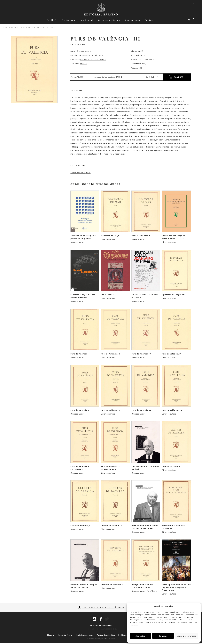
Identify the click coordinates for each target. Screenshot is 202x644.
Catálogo (52, 20)
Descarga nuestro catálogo (103, 608)
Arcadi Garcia (97, 55)
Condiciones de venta (84, 635)
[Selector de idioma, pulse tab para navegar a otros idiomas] (192, 3)
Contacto (150, 20)
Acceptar (140, 636)
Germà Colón (84, 55)
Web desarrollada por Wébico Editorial (101, 639)
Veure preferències (186, 636)
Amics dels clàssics (109, 20)
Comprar (179, 77)
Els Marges (68, 20)
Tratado (83, 64)
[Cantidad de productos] (159, 77)
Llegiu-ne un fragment (80, 173)
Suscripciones (132, 20)
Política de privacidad (106, 635)
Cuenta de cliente (65, 635)
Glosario (51, 635)
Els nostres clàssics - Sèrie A (37, 28)
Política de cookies (126, 635)
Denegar (163, 636)
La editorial (86, 20)
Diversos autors (84, 51)
